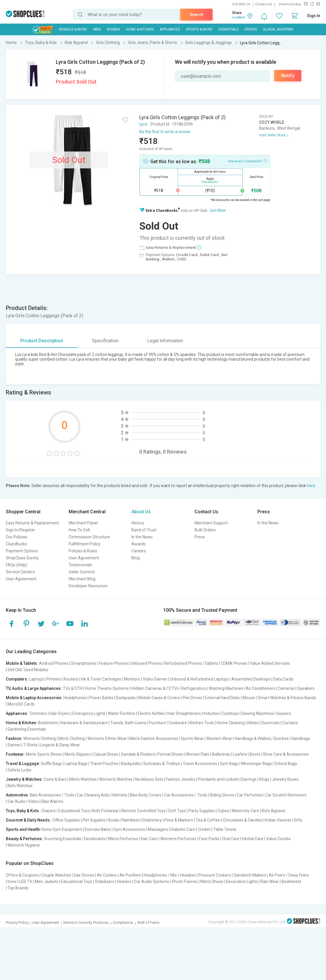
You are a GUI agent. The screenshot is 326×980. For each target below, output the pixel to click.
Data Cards (283, 679)
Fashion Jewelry (181, 779)
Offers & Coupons (22, 875)
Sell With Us (241, 4)
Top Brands (18, 888)
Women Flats (197, 754)
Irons (12, 882)
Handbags (301, 738)
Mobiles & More (73, 29)
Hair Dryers (60, 713)
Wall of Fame (148, 922)
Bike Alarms (52, 801)
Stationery (152, 820)
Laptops (36, 679)
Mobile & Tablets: (22, 663)
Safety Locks (19, 770)
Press (200, 537)
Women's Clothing (40, 738)
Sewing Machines (258, 713)
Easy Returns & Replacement (32, 523)
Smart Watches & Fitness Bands (287, 698)
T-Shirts (30, 745)
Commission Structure (89, 537)
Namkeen (131, 820)
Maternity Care (245, 811)
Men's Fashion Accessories (154, 738)
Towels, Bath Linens (128, 723)
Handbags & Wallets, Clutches (262, 738)
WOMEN (113, 29)
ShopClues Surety (22, 558)
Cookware (178, 723)
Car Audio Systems (152, 882)
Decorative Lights (242, 882)
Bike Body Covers (146, 795)
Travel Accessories (200, 764)
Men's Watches (83, 779)
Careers (139, 551)
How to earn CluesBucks (247, 161)
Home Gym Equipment (61, 829)
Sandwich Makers (250, 875)
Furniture (157, 723)
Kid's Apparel (274, 811)
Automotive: (17, 795)
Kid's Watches (20, 786)
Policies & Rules (83, 551)
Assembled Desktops (251, 679)
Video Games (155, 679)
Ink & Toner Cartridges (101, 679)
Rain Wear (270, 882)
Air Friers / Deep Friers (289, 875)
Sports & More (199, 29)
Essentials (228, 29)
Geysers (284, 713)
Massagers (158, 829)
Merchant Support (211, 523)
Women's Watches (116, 779)
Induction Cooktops (221, 713)
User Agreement (21, 579)
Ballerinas (221, 754)
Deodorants (95, 839)
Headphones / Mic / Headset (170, 875)
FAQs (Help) (17, 565)
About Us (141, 512)
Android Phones (54, 663)
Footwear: (15, 754)
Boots (255, 754)
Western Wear (219, 738)
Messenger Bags (256, 764)
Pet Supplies (94, 820)
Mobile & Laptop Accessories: (34, 698)
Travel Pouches (104, 764)
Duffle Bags (51, 764)
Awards (139, 544)
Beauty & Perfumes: (24, 839)
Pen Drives (192, 698)
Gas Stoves (84, 875)
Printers (54, 679)
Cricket (204, 829)
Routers (71, 679)
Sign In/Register (21, 530)
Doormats (271, 723)
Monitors (132, 679)
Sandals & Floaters (138, 754)
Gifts (298, 820)
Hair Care (149, 839)
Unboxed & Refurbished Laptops (199, 679)
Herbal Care (253, 839)
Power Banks (101, 698)
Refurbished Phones (183, 663)
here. (311, 486)
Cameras (286, 688)
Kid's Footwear (105, 811)
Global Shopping (278, 29)
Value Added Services (270, 663)
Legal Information (165, 341)
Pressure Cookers (215, 875)
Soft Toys (177, 811)
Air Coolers (107, 875)
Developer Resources (88, 586)
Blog (136, 558)
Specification (105, 341)
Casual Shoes (106, 754)
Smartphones (84, 663)
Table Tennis (225, 829)
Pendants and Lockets (218, 779)
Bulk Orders (205, 530)
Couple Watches (56, 875)
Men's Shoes (212, 882)
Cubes (223, 811)
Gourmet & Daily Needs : (29, 820)
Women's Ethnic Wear (107, 738)
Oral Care (231, 839)
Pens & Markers (179, 820)
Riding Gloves (222, 795)
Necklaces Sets (149, 779)
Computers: (17, 679)
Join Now (218, 210)
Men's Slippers (78, 754)
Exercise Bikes (98, 829)
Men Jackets (47, 882)
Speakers (306, 688)
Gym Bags (229, 764)
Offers (251, 29)
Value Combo (278, 839)
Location (239, 17)
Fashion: (14, 738)
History (138, 523)
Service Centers (20, 572)
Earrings (249, 779)
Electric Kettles (151, 713)
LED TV (26, 882)
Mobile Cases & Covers (159, 698)
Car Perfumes (250, 795)
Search (196, 15)
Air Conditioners (260, 688)
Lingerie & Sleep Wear (60, 745)
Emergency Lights (89, 713)
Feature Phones (113, 663)
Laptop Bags (76, 764)
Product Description (42, 341)
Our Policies (17, 537)
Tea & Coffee (208, 820)
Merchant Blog (82, 579)
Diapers (49, 811)
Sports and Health (23, 829)
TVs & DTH (73, 688)
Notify (288, 76)
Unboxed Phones (146, 663)
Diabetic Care (183, 829)
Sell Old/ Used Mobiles (28, 670)
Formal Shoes (170, 754)
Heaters (124, 882)
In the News (142, 537)
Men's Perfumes (123, 839)
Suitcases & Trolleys (162, 764)
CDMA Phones (234, 663)
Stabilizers (105, 882)
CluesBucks (16, 544)
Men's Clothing (72, 738)
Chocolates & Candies (243, 820)
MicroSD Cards (21, 704)
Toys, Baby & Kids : (23, 811)
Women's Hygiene (24, 845)
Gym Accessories (129, 829)
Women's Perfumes (178, 839)
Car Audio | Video (23, 801)
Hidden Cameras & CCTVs (155, 688)
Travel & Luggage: (23, 764)
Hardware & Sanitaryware (84, 723)
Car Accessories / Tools (186, 795)
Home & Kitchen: (22, 723)
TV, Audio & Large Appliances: (34, 688)
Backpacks (126, 698)
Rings (264, 779)
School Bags (286, 764)
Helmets (119, 795)
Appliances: (17, 713)
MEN (97, 29)
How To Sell (79, 530)
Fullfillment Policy (84, 544)
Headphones (75, 698)
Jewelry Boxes (285, 779)
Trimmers (38, 713)
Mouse (249, 698)
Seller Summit (82, 572)
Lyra (143, 124)
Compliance (123, 922)
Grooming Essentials (63, 839)
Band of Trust (144, 530)
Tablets (211, 663)
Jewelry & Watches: (24, 779)
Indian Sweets (278, 820)
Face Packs (209, 839)
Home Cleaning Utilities (238, 723)
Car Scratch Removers (286, 795)
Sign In (314, 16)
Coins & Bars (55, 779)
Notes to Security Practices (86, 922)
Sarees (14, 745)
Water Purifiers (122, 713)
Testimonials (80, 565)
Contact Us (264, 4)
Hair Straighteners (184, 713)
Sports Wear (192, 738)
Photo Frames (185, 882)
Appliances (170, 29)
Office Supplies (66, 820)
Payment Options (22, 551)
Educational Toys (74, 811)
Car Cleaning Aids (93, 795)
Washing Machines (226, 688)
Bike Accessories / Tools (52, 795)
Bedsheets (48, 723)
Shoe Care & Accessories (286, 754)
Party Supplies (202, 811)
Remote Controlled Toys (143, 811)
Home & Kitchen (140, 29)
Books (114, 820)
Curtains (290, 723)
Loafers (240, 754)
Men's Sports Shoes (44, 754)
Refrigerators (194, 688)
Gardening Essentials (27, 729)
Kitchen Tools (202, 723)
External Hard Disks (222, 698)
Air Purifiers (130, 875)
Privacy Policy (17, 922)
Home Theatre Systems (107, 688)
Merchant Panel (83, 523)
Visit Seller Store (272, 135)
